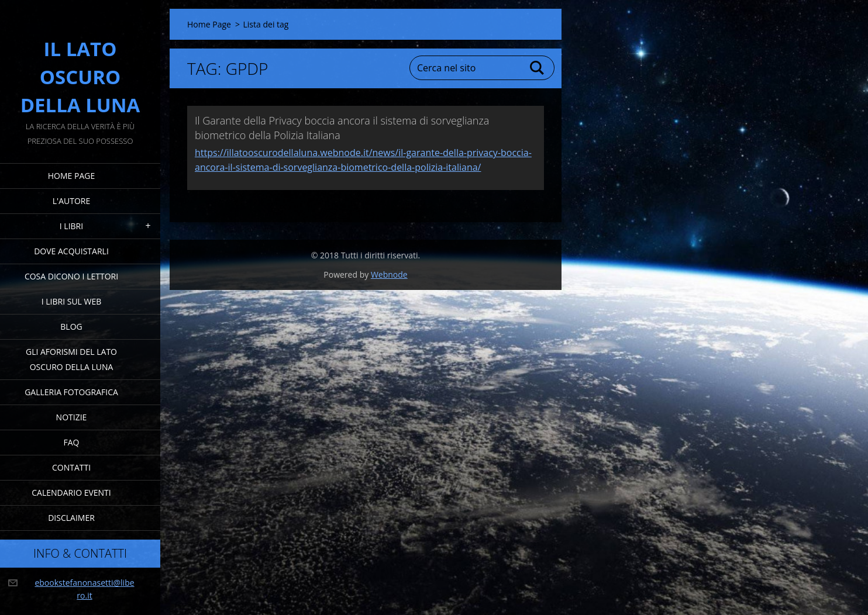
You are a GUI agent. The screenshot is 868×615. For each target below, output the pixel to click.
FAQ (72, 442)
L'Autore (71, 201)
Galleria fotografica (71, 392)
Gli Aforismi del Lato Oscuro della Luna (71, 359)
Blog (71, 326)
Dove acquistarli (71, 251)
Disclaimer (71, 518)
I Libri (71, 226)
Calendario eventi (71, 493)
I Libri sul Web (72, 301)
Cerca (538, 68)
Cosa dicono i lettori (71, 276)
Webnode (389, 274)
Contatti (71, 467)
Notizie (72, 417)
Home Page (71, 176)
